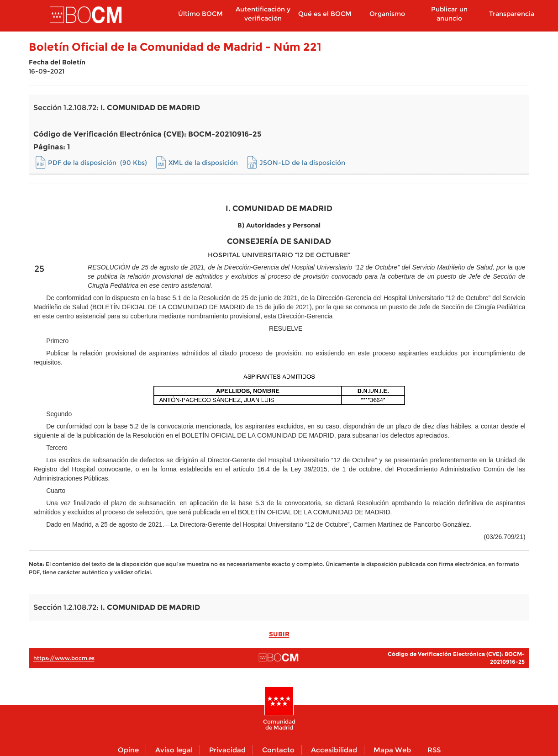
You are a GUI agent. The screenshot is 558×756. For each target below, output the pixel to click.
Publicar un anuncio (449, 14)
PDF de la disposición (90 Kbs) (97, 163)
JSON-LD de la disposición (302, 163)
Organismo (387, 14)
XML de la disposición (203, 163)
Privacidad (227, 750)
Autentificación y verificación (263, 14)
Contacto (278, 750)
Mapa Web (392, 750)
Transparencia (512, 14)
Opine (128, 750)
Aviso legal (174, 750)
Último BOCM (200, 14)
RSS (434, 750)
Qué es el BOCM (325, 14)
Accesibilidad (334, 750)
